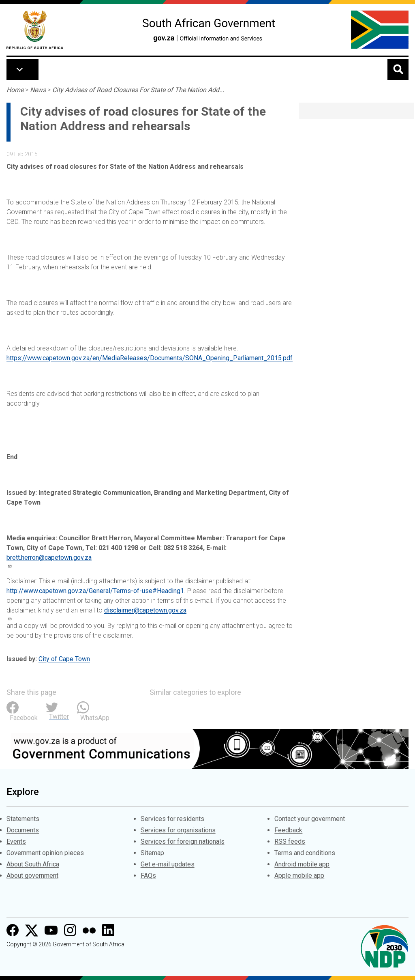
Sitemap (152, 853)
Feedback (288, 830)
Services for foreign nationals (183, 841)
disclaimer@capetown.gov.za (145, 610)
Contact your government (310, 819)
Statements (23, 819)
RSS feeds (290, 841)
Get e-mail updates (168, 864)
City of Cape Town (64, 659)
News (38, 90)
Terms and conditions (305, 853)
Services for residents (172, 819)
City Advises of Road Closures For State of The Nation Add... (138, 90)
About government (32, 876)
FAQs (148, 876)
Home (15, 90)
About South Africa (33, 864)
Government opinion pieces (45, 853)
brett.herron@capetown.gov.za (49, 558)
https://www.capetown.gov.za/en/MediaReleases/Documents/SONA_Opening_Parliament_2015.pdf (150, 358)
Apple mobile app (299, 876)
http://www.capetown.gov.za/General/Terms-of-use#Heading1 (95, 591)
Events (16, 841)
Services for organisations (178, 830)
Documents (23, 830)
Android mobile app (302, 864)
